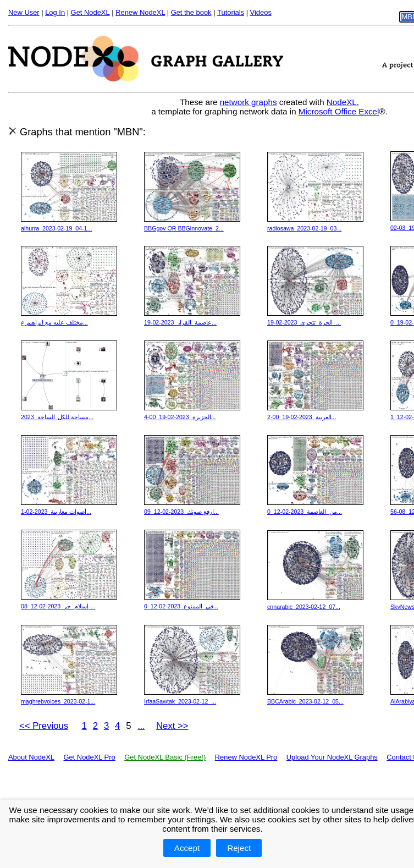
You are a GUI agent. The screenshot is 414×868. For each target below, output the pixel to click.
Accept (187, 848)
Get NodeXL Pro (89, 757)
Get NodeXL (90, 12)
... (141, 726)
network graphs (249, 102)
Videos (261, 12)
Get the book (191, 12)
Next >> (172, 726)
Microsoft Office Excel (339, 111)
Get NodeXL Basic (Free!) (165, 757)
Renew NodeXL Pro (246, 757)
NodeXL (342, 102)
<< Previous (44, 726)
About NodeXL (31, 757)
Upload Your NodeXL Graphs (332, 757)
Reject (239, 848)
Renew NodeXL (140, 12)
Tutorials (231, 12)
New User (24, 12)
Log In (55, 12)
